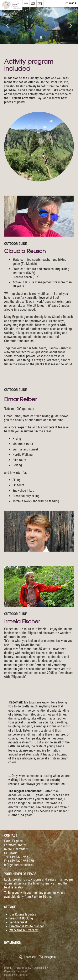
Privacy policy (23, 968)
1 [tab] (37, 37)
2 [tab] (41, 37)
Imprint (8, 968)
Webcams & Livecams (24, 930)
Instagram (47, 957)
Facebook (27, 957)
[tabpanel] (39, 25)
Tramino (24, 975)
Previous (7, 25)
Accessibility (41, 968)
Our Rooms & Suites (23, 914)
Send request (18, 922)
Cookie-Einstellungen (16, 971)
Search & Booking (21, 918)
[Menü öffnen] (11, 5)
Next (71, 25)
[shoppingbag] (71, 4)
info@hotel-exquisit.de (19, 865)
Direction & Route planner (27, 926)
